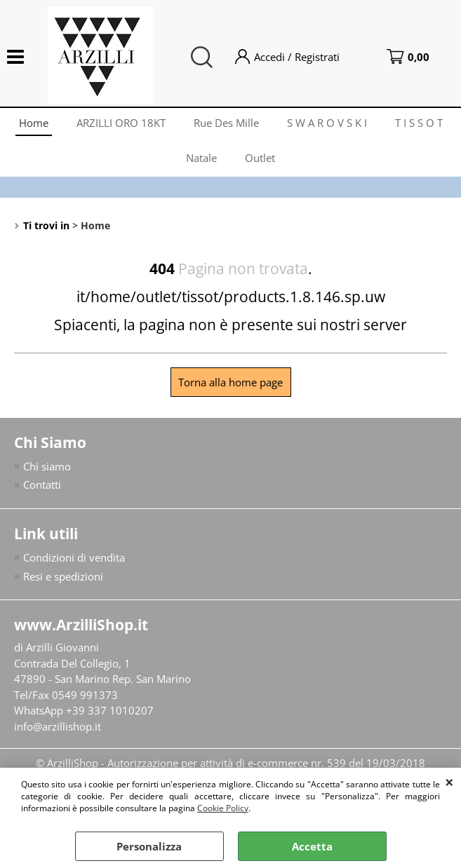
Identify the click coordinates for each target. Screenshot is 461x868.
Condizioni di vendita (74, 557)
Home (34, 123)
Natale (201, 158)
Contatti (42, 484)
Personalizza (149, 846)
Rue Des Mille (226, 123)
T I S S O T (419, 123)
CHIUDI (449, 782)
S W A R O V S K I (327, 123)
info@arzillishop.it (58, 726)
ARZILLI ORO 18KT (121, 123)
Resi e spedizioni (63, 576)
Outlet (260, 158)
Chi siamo (47, 466)
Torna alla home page (230, 382)
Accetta (312, 846)
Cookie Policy (223, 808)
